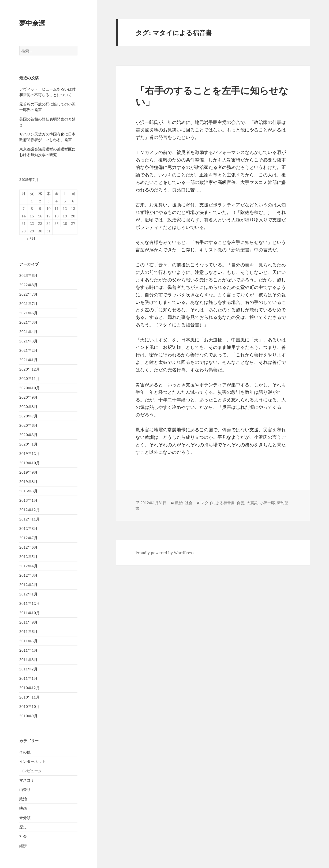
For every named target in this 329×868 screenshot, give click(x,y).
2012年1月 (28, 594)
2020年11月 (29, 378)
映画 (23, 808)
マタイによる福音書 (218, 503)
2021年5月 (28, 322)
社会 (23, 836)
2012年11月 (29, 519)
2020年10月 (29, 388)
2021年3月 (28, 341)
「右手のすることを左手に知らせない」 (212, 96)
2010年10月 (29, 706)
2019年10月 (29, 463)
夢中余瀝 (32, 23)
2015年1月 (28, 500)
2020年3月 (28, 435)
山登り (25, 789)
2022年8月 (28, 285)
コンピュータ (31, 771)
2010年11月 (29, 697)
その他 (25, 752)
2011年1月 (28, 678)
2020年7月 (28, 416)
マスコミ (27, 780)
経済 (23, 846)
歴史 (23, 827)
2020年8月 (28, 407)
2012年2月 (28, 585)
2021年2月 (28, 350)
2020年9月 (28, 397)
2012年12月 (29, 510)
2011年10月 (29, 613)
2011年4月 (28, 650)
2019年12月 (29, 453)
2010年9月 (28, 716)
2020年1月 (28, 444)
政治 (23, 799)
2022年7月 (28, 294)
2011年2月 (28, 669)
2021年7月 (28, 303)
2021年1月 (28, 360)
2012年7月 (28, 538)
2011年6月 (28, 631)
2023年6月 (28, 275)
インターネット (32, 761)
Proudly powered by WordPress (164, 553)
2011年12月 (29, 603)
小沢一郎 (267, 503)
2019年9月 (28, 472)
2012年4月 (28, 566)
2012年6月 (28, 547)
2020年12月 (29, 369)
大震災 (252, 503)
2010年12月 (29, 688)
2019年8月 (28, 482)
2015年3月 (28, 491)
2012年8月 (28, 528)
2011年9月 (28, 622)
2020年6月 (28, 425)
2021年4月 (28, 332)
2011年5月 (28, 641)
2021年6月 (28, 313)
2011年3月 (28, 660)
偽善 (241, 503)
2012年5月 (28, 556)
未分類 (25, 818)
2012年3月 (28, 575)
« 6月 (31, 238)
